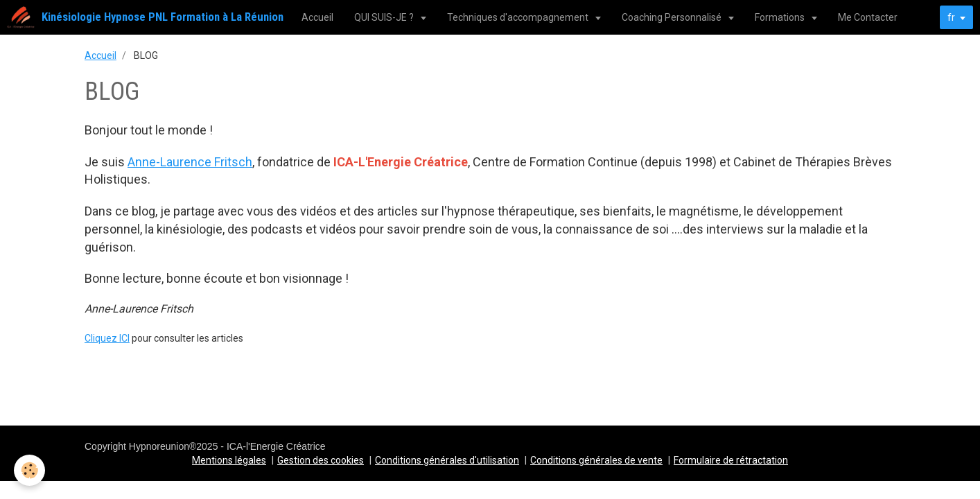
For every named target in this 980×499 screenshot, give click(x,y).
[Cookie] (29, 470)
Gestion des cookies (321, 460)
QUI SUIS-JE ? (385, 17)
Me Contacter (868, 17)
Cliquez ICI (107, 338)
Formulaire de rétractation (731, 460)
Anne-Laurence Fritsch (190, 162)
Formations (781, 17)
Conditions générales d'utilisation (447, 460)
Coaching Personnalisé (673, 17)
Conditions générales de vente (596, 460)
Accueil (317, 17)
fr (951, 17)
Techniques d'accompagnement (519, 17)
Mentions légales (229, 460)
